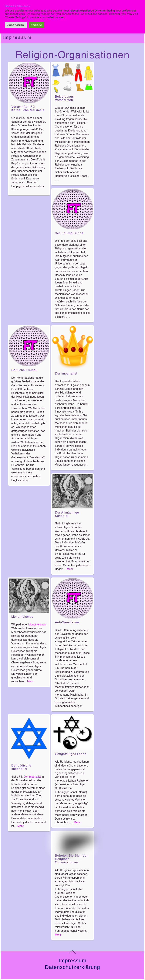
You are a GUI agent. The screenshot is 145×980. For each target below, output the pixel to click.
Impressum (17, 37)
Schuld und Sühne (69, 233)
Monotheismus (22, 617)
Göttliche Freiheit (24, 370)
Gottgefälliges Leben (71, 754)
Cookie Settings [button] (16, 25)
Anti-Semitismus (67, 623)
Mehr (70, 569)
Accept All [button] (36, 25)
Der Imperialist (66, 374)
